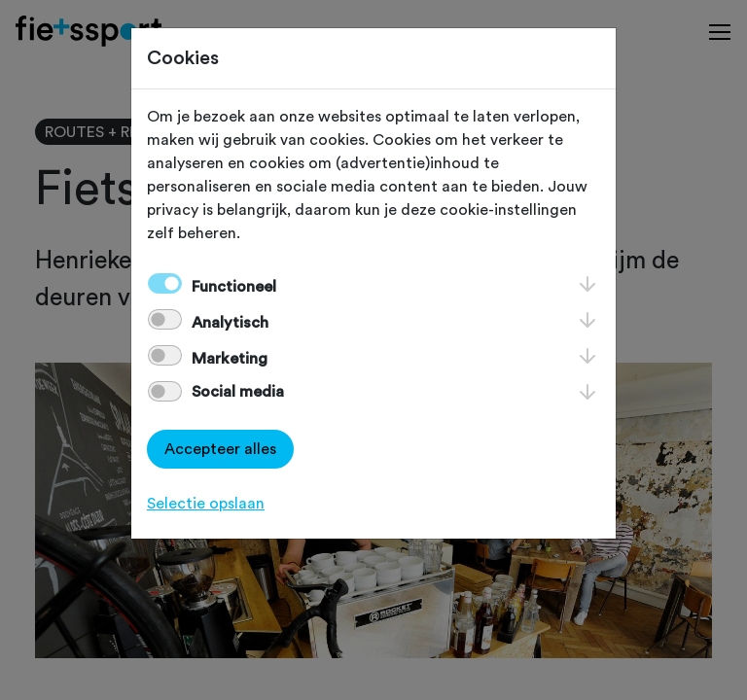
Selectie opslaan (206, 504)
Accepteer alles (220, 449)
